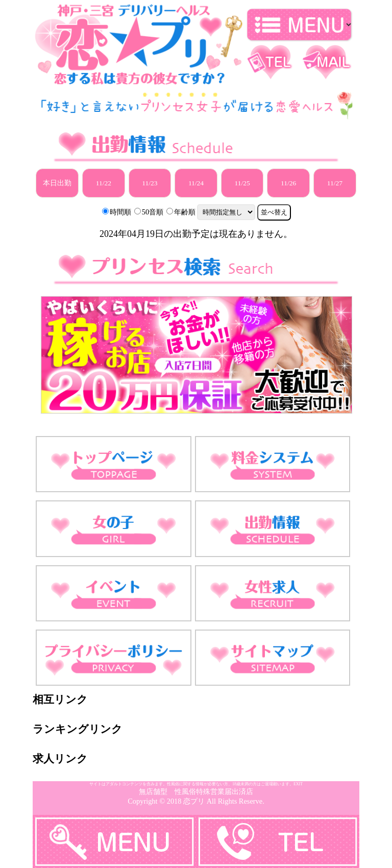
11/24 (196, 183)
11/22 (104, 183)
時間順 (120, 212)
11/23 (150, 183)
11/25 (242, 183)
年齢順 (185, 212)
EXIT (298, 784)
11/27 (335, 183)
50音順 (153, 212)
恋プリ (194, 801)
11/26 (288, 183)
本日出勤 (57, 183)
